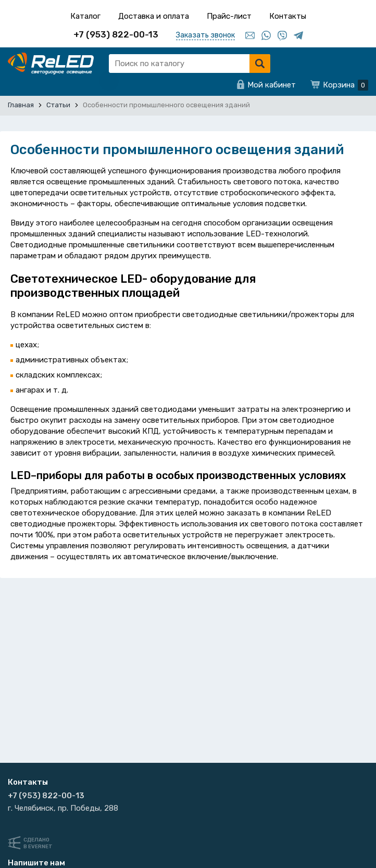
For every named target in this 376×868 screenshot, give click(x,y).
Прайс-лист (229, 16)
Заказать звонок (205, 35)
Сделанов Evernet (38, 843)
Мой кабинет (272, 85)
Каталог (85, 16)
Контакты (288, 16)
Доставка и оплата (154, 16)
